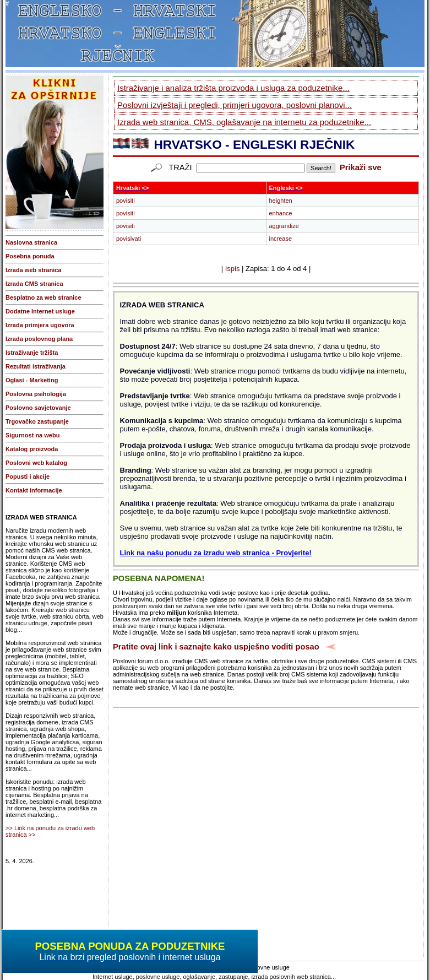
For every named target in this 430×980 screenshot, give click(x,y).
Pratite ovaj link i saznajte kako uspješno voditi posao (216, 647)
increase (281, 239)
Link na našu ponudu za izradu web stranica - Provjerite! (216, 553)
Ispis (233, 269)
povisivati (129, 239)
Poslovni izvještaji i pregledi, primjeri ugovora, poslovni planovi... (235, 105)
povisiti (126, 201)
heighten (281, 201)
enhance (281, 213)
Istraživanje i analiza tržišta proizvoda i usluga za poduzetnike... (233, 88)
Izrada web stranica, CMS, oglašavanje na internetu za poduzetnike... (244, 122)
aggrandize (284, 226)
